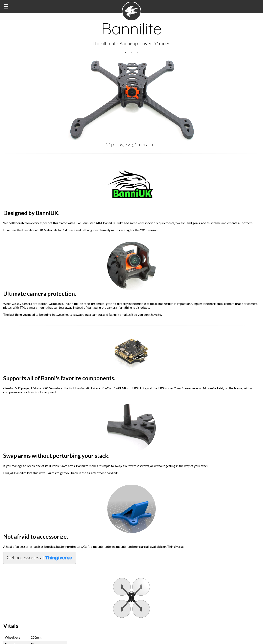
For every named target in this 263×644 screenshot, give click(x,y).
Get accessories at (40, 557)
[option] (131, 97)
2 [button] (131, 53)
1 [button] (125, 53)
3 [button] (138, 53)
